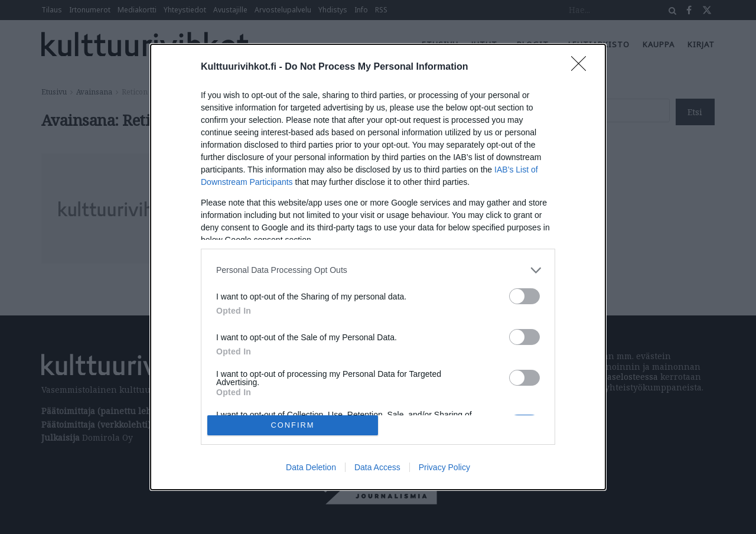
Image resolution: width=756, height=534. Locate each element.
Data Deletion (311, 467)
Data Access (377, 467)
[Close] (582, 67)
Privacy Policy (444, 467)
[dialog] (378, 267)
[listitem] (378, 270)
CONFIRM (293, 425)
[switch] (524, 296)
